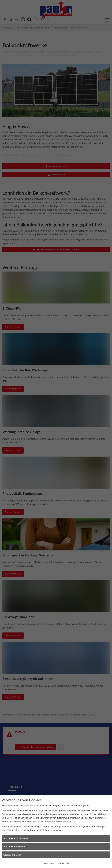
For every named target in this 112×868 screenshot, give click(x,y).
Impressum (48, 863)
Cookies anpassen (12, 855)
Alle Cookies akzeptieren (16, 838)
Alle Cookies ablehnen (14, 846)
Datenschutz (63, 863)
